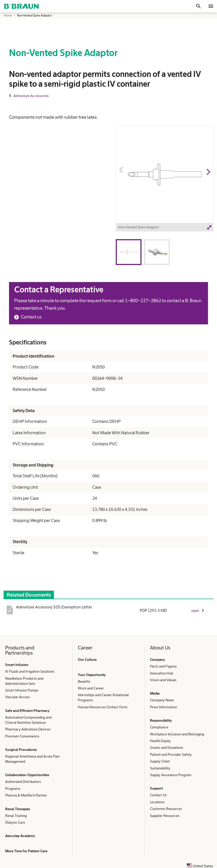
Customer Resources (166, 809)
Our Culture (87, 660)
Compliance (159, 727)
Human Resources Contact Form (103, 707)
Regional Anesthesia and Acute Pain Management (32, 759)
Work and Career (91, 688)
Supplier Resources (165, 816)
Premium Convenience (22, 736)
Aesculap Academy (20, 836)
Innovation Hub (162, 673)
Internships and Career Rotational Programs (103, 697)
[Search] (198, 6)
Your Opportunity (92, 675)
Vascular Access (18, 697)
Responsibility (161, 720)
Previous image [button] (121, 181)
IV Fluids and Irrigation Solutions (30, 671)
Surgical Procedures (21, 750)
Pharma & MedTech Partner (26, 795)
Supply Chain (160, 761)
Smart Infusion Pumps (22, 690)
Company (157, 660)
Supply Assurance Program (171, 775)
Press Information (164, 707)
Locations (157, 802)
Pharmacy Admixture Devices (28, 729)
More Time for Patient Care (26, 851)
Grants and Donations (167, 748)
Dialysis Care (15, 822)
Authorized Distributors (23, 782)
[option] (165, 179)
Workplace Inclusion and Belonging (177, 734)
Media (155, 693)
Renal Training (16, 816)
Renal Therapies (18, 809)
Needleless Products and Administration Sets (24, 681)
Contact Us (158, 795)
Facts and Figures (163, 666)
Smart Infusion (17, 665)
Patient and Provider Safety (171, 754)
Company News (162, 700)
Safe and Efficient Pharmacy (27, 711)
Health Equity (160, 741)
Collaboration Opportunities (27, 775)
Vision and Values (163, 680)
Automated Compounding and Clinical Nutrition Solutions (28, 720)
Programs (13, 789)
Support (156, 788)
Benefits (84, 681)
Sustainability (160, 768)
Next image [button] (208, 181)
